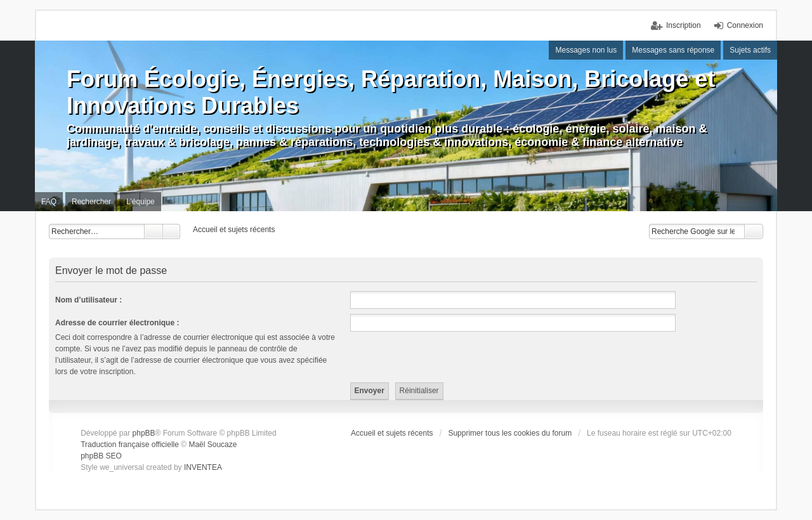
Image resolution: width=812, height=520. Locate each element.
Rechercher (154, 231)
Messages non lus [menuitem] (586, 50)
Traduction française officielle (130, 445)
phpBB (144, 433)
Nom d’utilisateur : (88, 300)
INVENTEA (203, 467)
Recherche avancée (172, 231)
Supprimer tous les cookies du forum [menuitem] (510, 433)
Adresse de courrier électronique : (117, 323)
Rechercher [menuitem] (91, 202)
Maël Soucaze (213, 445)
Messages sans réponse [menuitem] (673, 50)
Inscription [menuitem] (684, 25)
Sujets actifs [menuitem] (750, 50)
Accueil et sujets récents (392, 433)
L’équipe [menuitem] (141, 202)
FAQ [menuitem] (49, 202)
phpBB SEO (101, 456)
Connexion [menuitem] (745, 25)
